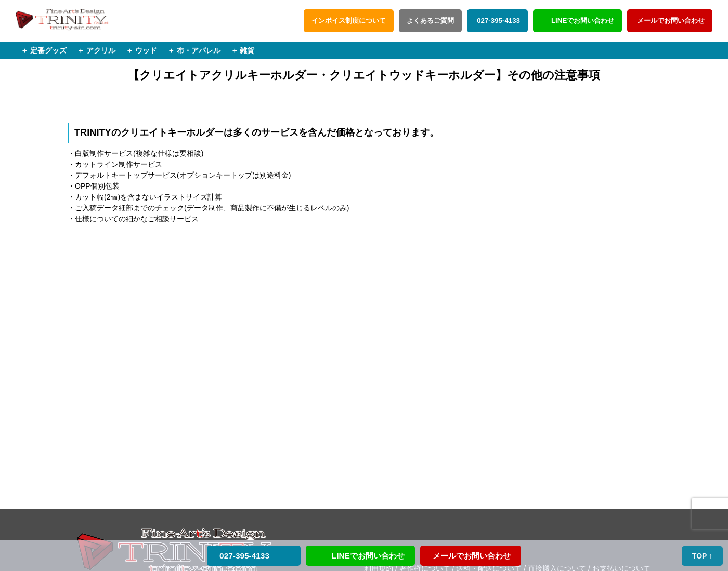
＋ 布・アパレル (194, 50)
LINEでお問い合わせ (583, 21)
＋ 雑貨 (243, 50)
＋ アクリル (96, 50)
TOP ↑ (703, 556)
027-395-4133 (497, 21)
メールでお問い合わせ (670, 21)
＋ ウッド (141, 50)
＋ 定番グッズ (44, 50)
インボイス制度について (349, 21)
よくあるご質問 (430, 21)
